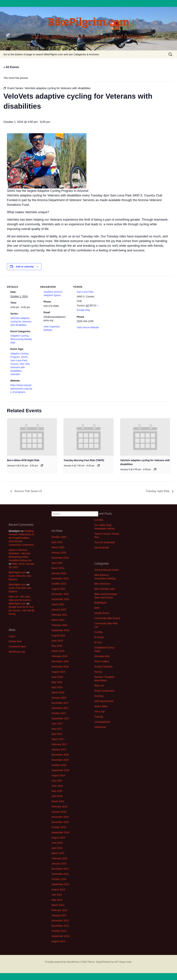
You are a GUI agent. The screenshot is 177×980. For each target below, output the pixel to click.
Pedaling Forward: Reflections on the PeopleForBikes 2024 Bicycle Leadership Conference (21, 538)
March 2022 (58, 604)
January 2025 (59, 553)
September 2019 (60, 630)
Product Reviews (103, 667)
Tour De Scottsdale (105, 542)
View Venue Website (88, 327)
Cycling (98, 632)
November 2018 (60, 667)
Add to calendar (25, 267)
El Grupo (99, 637)
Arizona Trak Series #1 (28, 491)
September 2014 (60, 884)
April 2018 (57, 687)
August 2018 (58, 672)
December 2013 (60, 921)
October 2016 (59, 765)
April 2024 (57, 563)
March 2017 (58, 739)
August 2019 (58, 635)
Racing (98, 672)
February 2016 (59, 807)
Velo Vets (25, 364)
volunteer (15, 374)
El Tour (98, 642)
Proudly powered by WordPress (62, 962)
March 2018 (58, 692)
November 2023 (60, 578)
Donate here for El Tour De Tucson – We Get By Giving (22, 610)
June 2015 (57, 843)
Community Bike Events (107, 618)
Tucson (14, 364)
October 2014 (59, 879)
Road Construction (104, 691)
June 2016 (57, 786)
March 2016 (58, 801)
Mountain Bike (102, 656)
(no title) (99, 520)
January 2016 (59, 812)
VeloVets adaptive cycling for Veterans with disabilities (21, 322)
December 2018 (60, 661)
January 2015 (59, 864)
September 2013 (60, 936)
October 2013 (59, 931)
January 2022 (59, 610)
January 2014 (59, 915)
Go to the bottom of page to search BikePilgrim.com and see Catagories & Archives (51, 54)
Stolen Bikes (101, 706)
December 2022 (60, 594)
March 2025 (58, 547)
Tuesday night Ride (158, 491)
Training (99, 717)
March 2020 (58, 620)
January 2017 (59, 750)
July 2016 (57, 781)
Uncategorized (102, 722)
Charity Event (102, 613)
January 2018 (59, 698)
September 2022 (60, 599)
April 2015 (57, 848)
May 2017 (57, 729)
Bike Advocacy (102, 584)
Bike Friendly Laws (105, 589)
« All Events (11, 67)
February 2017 (59, 744)
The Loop (99, 712)
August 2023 (58, 589)
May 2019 (57, 646)
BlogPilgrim (101, 603)
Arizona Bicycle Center (107, 570)
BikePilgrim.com (17, 572)
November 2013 (60, 926)
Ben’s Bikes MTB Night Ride (23, 460)
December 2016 (60, 755)
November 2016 (60, 760)
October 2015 (59, 827)
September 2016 (60, 770)
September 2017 (60, 718)
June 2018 (57, 677)
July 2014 (57, 895)
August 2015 (58, 838)
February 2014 (59, 910)
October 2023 (59, 584)
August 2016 (58, 775)
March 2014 (58, 905)
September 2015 (60, 832)
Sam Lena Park (19, 360)
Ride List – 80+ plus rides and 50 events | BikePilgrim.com (20, 600)
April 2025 (57, 542)
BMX (97, 608)
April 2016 (57, 796)
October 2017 (59, 713)
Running (99, 696)
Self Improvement (104, 701)
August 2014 (58, 889)
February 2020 (59, 625)
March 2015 (58, 853)
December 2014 (60, 869)
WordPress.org (17, 652)
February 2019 (59, 656)
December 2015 (60, 817)
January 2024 (59, 573)
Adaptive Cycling (19, 336)
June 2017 (57, 724)
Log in (12, 636)
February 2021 (59, 615)
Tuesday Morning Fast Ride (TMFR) (84, 460)
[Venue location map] (125, 299)
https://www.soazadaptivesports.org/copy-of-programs (21, 389)
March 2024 (58, 568)
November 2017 (60, 708)
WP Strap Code (123, 962)
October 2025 (59, 537)
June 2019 (57, 641)
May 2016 (57, 791)
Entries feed (15, 641)
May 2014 (57, 900)
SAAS (24, 357)
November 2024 (60, 558)
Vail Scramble (102, 548)
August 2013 (58, 941)
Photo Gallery (102, 661)
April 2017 (57, 734)
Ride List (99, 686)
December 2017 (60, 703)
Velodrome (100, 727)
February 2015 (59, 858)
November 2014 (60, 874)
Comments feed (17, 647)
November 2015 (60, 822)
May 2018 (57, 682)
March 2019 (58, 651)
